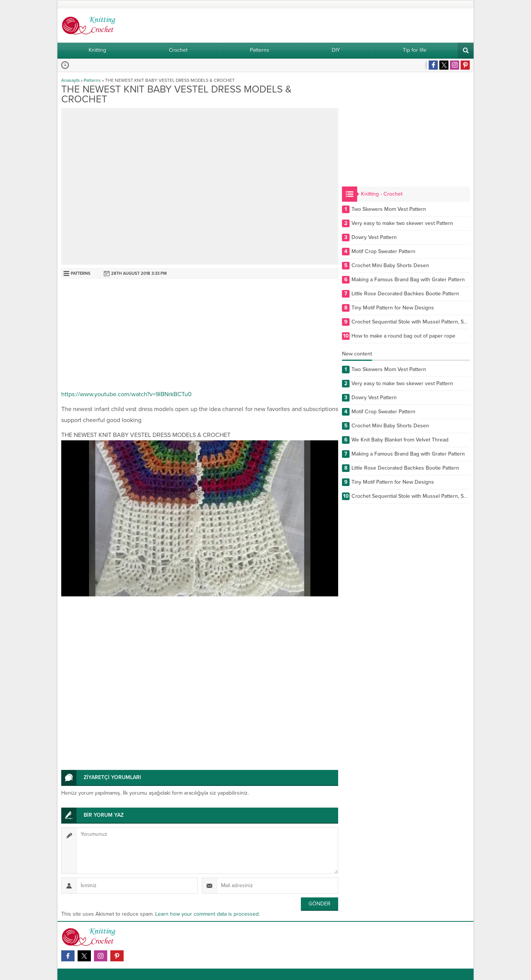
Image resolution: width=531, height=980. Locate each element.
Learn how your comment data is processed (207, 914)
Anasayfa (70, 80)
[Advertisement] (200, 336)
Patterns (92, 80)
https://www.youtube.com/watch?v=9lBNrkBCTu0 (126, 394)
